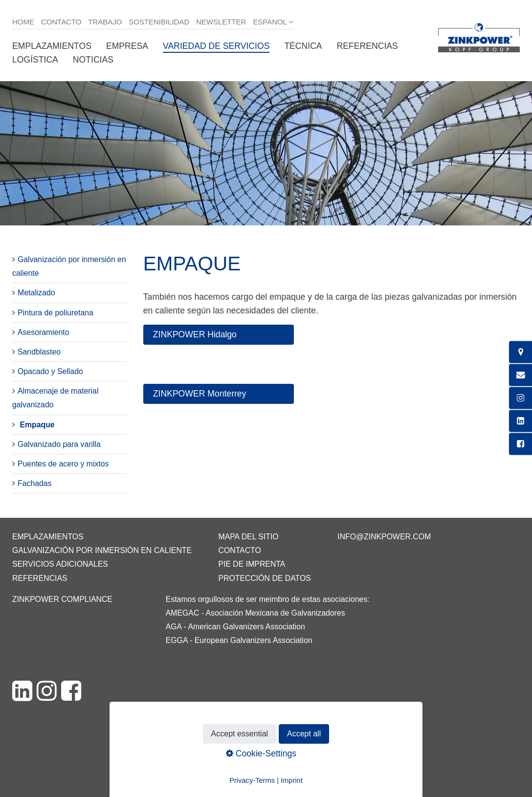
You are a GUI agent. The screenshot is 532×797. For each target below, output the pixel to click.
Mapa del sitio (248, 537)
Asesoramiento (44, 332)
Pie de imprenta (252, 564)
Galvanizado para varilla (59, 444)
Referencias (367, 46)
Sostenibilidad (159, 22)
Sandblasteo (39, 352)
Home (23, 22)
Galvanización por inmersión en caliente (102, 550)
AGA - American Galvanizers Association (235, 627)
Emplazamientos (52, 46)
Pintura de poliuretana (55, 313)
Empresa (127, 46)
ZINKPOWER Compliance (62, 599)
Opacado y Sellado (50, 371)
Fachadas (35, 483)
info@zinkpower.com (384, 537)
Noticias (93, 60)
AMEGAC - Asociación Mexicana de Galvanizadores (255, 613)
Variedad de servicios (216, 46)
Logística (35, 60)
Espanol (270, 22)
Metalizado (36, 293)
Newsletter (221, 22)
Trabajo (105, 22)
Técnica (303, 46)
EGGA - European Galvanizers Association (239, 640)
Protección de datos (264, 578)
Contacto (61, 22)
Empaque (37, 425)
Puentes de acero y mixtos (63, 464)
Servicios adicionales (60, 564)
